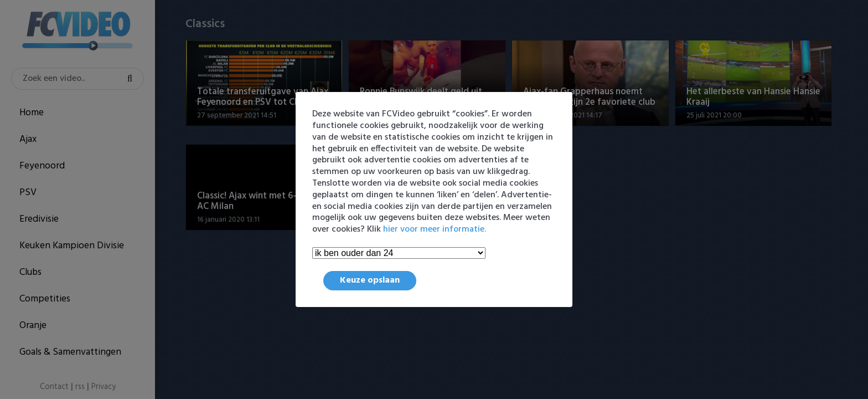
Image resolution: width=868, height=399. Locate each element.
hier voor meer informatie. (435, 229)
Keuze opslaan (370, 280)
